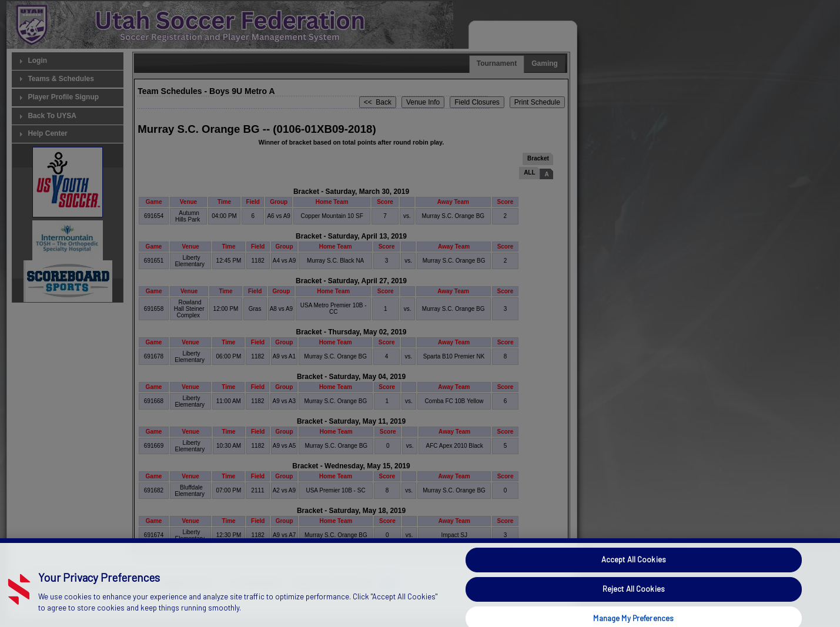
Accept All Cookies (634, 579)
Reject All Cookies (634, 608)
